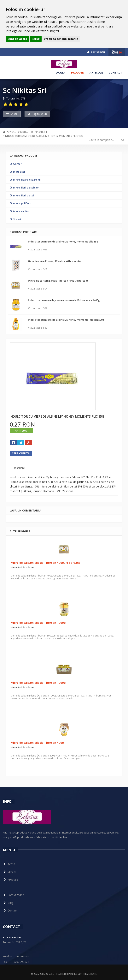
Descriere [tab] (19, 468)
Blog (8, 903)
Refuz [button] (36, 39)
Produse (77, 72)
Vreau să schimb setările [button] (61, 39)
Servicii (9, 872)
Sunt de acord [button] (17, 39)
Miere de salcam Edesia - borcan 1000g (38, 623)
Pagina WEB (37, 114)
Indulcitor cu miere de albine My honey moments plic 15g (44, 136)
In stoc (21, 430)
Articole (96, 72)
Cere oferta (21, 453)
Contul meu (96, 52)
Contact (115, 72)
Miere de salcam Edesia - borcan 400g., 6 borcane (46, 563)
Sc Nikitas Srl (25, 132)
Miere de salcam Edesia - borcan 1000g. (39, 683)
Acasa (61, 72)
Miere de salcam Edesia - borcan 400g (37, 743)
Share (12, 114)
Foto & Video (14, 895)
